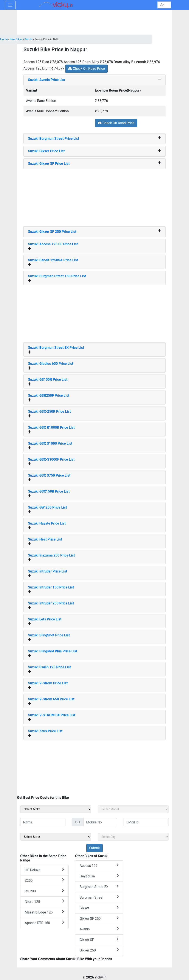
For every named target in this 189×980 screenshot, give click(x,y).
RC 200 (44, 891)
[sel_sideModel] (133, 809)
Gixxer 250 (99, 950)
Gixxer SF (99, 940)
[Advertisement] (94, 196)
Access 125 (99, 865)
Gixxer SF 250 (99, 918)
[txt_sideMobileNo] (100, 822)
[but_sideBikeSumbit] (94, 848)
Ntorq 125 (44, 902)
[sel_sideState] (56, 837)
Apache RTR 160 (44, 923)
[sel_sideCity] (133, 837)
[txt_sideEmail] (146, 822)
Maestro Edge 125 (44, 912)
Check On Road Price (86, 69)
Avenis (99, 929)
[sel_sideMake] (56, 809)
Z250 (44, 880)
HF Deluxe (44, 870)
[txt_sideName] (43, 822)
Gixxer (99, 908)
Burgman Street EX (99, 887)
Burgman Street (99, 897)
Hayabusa (99, 876)
